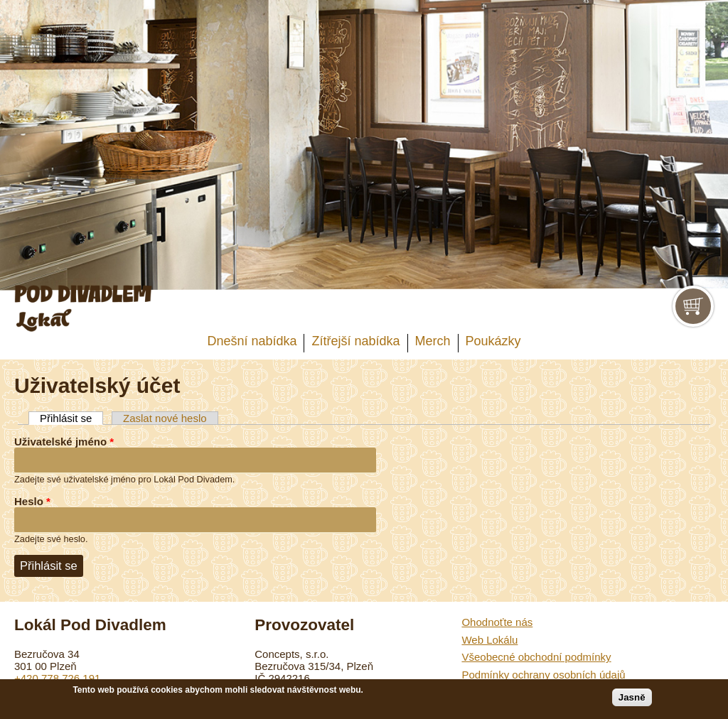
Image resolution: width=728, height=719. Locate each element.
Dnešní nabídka (252, 341)
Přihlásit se (71, 418)
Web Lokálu (489, 640)
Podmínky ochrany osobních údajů (543, 675)
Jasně (632, 697)
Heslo (32, 501)
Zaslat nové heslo (165, 418)
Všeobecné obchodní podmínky (536, 657)
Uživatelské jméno (64, 442)
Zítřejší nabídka (355, 341)
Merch (433, 341)
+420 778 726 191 (57, 678)
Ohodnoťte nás (497, 622)
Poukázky (493, 341)
